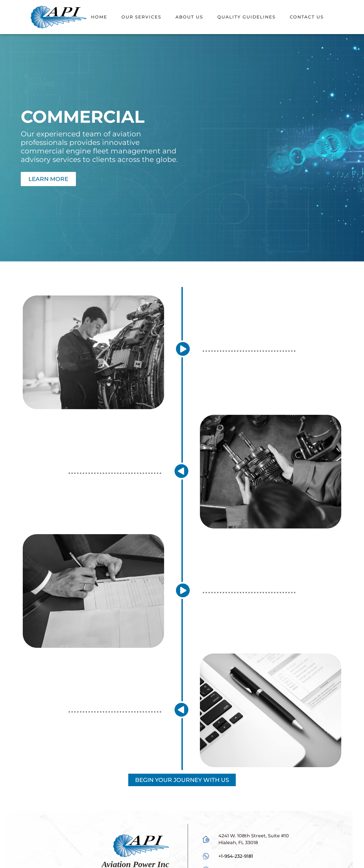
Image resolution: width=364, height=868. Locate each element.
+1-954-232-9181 (236, 856)
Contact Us (307, 17)
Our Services (141, 17)
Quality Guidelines (246, 17)
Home (99, 17)
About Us (189, 17)
